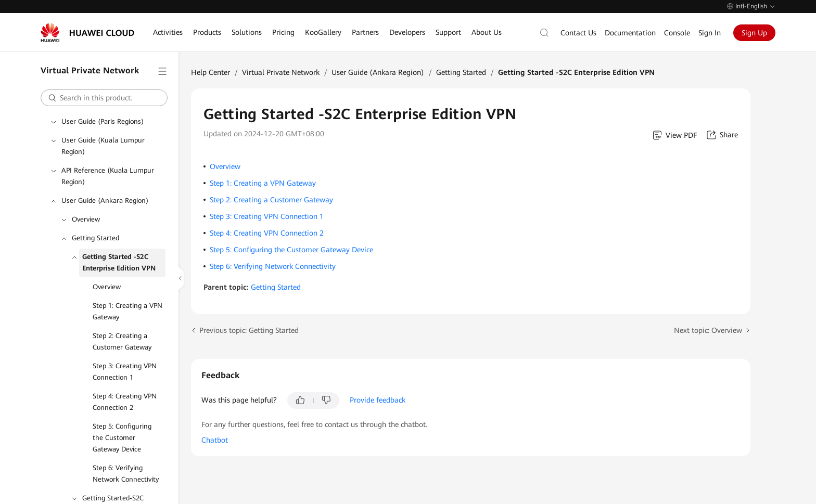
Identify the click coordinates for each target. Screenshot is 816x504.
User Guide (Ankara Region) (105, 201)
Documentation (630, 33)
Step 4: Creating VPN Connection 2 (125, 402)
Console (677, 33)
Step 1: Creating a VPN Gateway (127, 311)
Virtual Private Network (281, 72)
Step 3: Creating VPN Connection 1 (125, 372)
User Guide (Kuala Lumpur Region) (103, 146)
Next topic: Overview (708, 330)
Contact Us (578, 33)
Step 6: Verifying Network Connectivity (126, 474)
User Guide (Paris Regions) (103, 121)
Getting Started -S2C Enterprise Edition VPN (119, 262)
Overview (86, 219)
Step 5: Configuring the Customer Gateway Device (122, 438)
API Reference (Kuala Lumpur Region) (108, 176)
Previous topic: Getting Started (249, 330)
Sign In (710, 33)
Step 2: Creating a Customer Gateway (122, 341)
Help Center (211, 72)
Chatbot (215, 440)
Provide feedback (378, 400)
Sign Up (754, 33)
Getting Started (95, 238)
